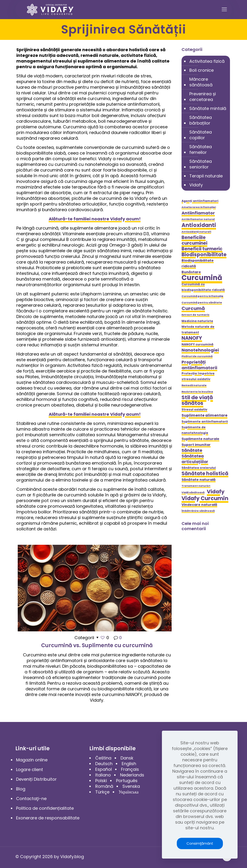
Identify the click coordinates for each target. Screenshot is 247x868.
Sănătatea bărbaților (201, 120)
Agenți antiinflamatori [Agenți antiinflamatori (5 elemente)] (200, 201)
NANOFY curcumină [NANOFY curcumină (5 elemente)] (197, 344)
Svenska (131, 786)
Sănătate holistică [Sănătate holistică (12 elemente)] (205, 474)
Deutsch (104, 764)
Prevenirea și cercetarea (203, 97)
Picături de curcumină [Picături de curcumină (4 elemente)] (197, 356)
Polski (101, 781)
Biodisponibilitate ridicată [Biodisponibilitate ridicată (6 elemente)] (198, 263)
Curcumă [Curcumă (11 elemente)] (193, 308)
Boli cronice (201, 70)
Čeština (103, 758)
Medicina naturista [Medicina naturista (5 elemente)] (197, 321)
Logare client (30, 769)
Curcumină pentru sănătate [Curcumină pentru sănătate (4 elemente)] (202, 303)
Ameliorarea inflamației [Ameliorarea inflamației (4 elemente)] (199, 207)
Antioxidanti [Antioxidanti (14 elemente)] (199, 225)
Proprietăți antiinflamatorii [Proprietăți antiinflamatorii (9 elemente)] (199, 365)
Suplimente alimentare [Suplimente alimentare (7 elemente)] (204, 415)
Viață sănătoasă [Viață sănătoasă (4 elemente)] (193, 493)
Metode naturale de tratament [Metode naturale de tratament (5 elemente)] (198, 329)
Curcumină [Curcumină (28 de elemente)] (202, 278)
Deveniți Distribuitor (36, 779)
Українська (129, 792)
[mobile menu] (224, 9)
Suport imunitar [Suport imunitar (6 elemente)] (196, 445)
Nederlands (132, 775)
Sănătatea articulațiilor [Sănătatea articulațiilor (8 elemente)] (195, 459)
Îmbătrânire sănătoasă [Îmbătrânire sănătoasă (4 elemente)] (198, 511)
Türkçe (102, 792)
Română (104, 786)
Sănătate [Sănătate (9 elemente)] (192, 450)
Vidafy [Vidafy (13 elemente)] (216, 492)
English (129, 764)
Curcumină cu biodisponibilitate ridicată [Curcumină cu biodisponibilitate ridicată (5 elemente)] (203, 287)
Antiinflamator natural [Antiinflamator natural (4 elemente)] (198, 219)
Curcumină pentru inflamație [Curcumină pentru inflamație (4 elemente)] (202, 296)
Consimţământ (200, 843)
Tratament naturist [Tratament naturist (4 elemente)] (196, 486)
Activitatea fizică (207, 61)
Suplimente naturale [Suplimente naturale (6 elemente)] (200, 439)
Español (104, 769)
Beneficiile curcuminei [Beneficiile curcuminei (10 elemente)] (194, 240)
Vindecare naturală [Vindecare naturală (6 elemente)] (199, 505)
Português (127, 781)
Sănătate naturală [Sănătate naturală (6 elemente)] (199, 480)
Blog (21, 789)
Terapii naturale (206, 176)
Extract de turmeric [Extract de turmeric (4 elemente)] (195, 315)
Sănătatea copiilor (201, 135)
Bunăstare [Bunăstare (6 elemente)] (191, 272)
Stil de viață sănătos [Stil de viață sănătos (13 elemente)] (197, 400)
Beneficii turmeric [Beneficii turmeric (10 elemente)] (202, 249)
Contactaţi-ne (31, 799)
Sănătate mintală (208, 108)
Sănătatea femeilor (201, 149)
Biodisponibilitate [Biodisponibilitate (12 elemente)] (204, 255)
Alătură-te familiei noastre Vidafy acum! (95, 219)
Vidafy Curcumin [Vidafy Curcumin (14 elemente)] (205, 498)
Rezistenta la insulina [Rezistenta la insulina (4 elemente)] (197, 392)
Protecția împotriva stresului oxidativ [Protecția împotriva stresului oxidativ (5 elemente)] (198, 376)
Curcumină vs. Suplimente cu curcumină (97, 645)
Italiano (103, 775)
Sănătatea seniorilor (201, 164)
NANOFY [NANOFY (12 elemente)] (192, 338)
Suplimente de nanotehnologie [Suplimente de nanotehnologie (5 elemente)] (195, 430)
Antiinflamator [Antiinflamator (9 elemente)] (198, 213)
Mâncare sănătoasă (201, 82)
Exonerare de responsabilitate (48, 818)
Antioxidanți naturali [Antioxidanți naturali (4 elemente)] (196, 232)
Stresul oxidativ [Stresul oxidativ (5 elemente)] (194, 409)
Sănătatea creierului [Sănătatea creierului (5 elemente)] (199, 468)
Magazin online (32, 760)
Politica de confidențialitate (45, 808)
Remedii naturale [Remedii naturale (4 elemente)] (194, 385)
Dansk (127, 758)
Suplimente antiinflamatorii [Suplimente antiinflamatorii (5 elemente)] (205, 421)
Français (130, 769)
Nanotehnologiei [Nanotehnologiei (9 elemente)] (200, 350)
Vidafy (196, 185)
